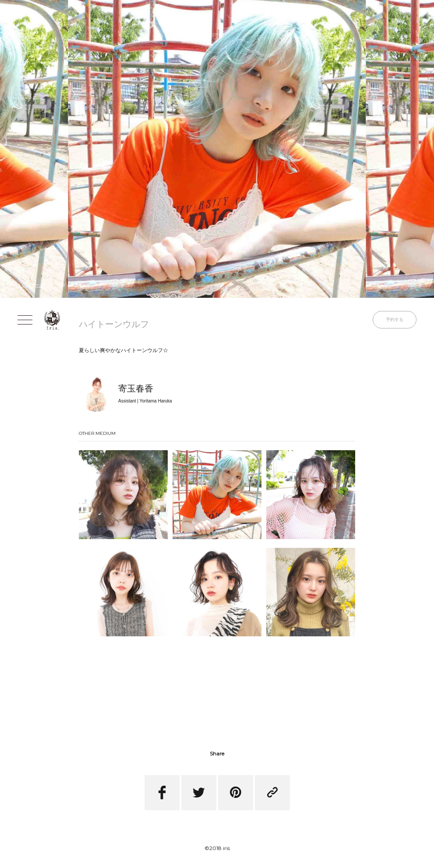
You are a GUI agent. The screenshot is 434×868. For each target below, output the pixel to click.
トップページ (31, 285)
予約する (395, 319)
